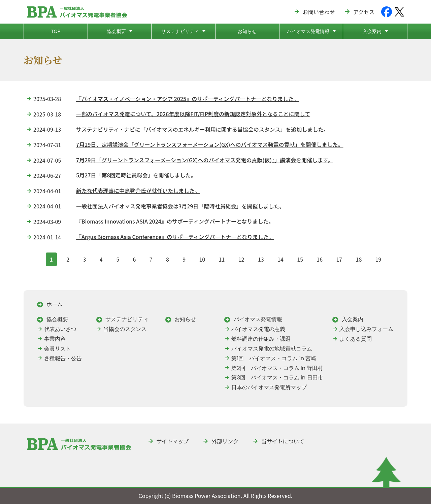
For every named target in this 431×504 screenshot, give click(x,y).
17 (339, 258)
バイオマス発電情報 (311, 31)
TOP (56, 31)
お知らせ (247, 31)
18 (359, 258)
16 (319, 258)
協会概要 (120, 31)
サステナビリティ (183, 31)
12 (241, 258)
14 (280, 258)
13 (261, 258)
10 (202, 258)
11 (222, 258)
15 (300, 258)
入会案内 (375, 31)
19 (378, 258)
